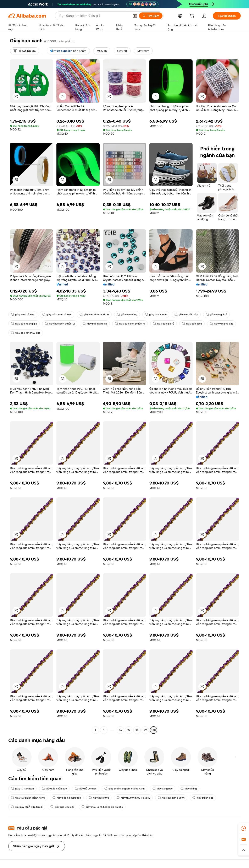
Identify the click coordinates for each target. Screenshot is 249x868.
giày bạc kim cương (171, 798)
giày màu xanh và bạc (57, 315)
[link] (244, 829)
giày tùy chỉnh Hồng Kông (28, 798)
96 (120, 730)
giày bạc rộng (99, 798)
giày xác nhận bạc (54, 789)
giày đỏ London (86, 789)
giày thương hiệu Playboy (133, 798)
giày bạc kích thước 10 (130, 324)
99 (145, 730)
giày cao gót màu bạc (26, 333)
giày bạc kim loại (62, 807)
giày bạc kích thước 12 (60, 324)
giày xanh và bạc (23, 315)
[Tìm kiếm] (151, 16)
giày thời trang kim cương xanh (124, 789)
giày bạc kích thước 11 (94, 315)
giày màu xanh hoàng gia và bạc (102, 807)
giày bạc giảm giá (95, 324)
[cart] (193, 16)
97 (129, 730)
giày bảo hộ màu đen (67, 798)
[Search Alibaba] (94, 16)
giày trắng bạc (203, 798)
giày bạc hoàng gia (24, 324)
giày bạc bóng (127, 315)
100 (154, 730)
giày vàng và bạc (222, 324)
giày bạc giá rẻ (216, 315)
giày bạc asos (192, 324)
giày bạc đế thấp (186, 315)
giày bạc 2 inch (156, 315)
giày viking (189, 789)
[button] (135, 16)
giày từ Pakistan (22, 789)
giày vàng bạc (163, 789)
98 (137, 730)
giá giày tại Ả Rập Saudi (27, 807)
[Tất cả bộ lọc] (25, 51)
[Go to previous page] (95, 730)
